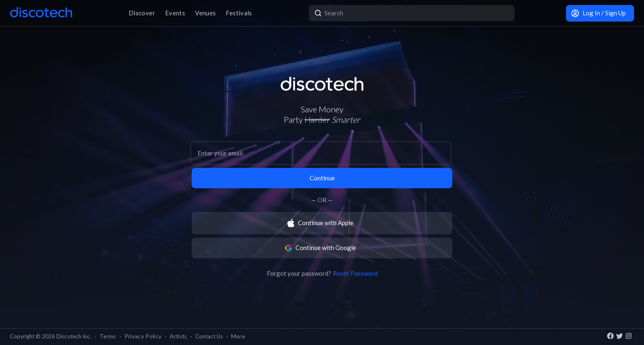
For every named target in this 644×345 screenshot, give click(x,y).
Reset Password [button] (355, 273)
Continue (322, 178)
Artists (178, 336)
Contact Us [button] (209, 336)
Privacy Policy (143, 336)
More (238, 336)
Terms (108, 336)
